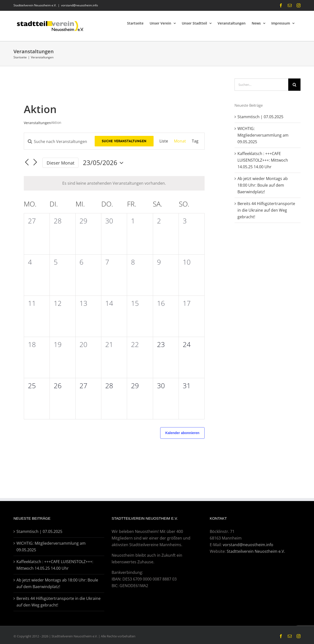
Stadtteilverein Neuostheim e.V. (256, 551)
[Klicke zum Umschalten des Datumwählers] (104, 163)
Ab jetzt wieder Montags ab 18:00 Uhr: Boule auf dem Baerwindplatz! (263, 185)
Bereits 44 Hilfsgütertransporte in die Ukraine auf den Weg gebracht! (266, 210)
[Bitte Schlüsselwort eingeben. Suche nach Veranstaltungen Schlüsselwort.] (59, 142)
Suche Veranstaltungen (124, 141)
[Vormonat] (27, 162)
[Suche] (294, 85)
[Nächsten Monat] (35, 162)
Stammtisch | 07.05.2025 (260, 117)
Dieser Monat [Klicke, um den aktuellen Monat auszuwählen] (60, 163)
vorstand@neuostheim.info (79, 5)
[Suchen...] (261, 85)
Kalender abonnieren (182, 433)
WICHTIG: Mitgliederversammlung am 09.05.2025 (263, 135)
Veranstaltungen (37, 123)
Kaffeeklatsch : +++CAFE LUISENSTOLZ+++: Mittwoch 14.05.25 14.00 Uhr (263, 160)
